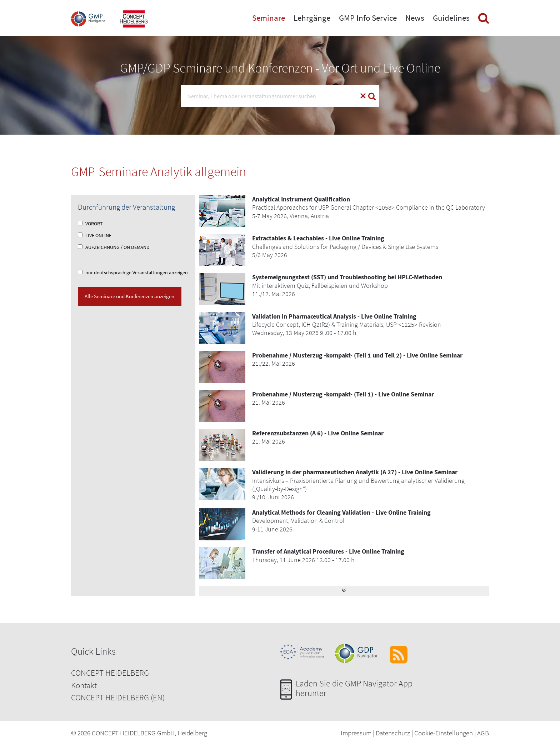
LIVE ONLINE (95, 235)
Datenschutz (393, 733)
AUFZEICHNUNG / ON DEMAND (114, 247)
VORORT (90, 224)
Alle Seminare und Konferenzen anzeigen (129, 296)
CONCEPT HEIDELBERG (110, 673)
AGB (483, 733)
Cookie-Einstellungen (444, 733)
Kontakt (84, 685)
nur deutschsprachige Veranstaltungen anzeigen (133, 272)
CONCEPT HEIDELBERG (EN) (118, 697)
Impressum (356, 733)
